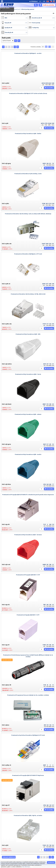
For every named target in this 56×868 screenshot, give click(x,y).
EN (47, 1)
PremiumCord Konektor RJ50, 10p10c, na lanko (28, 815)
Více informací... (26, 867)
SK (54, 1)
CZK (44, 1)
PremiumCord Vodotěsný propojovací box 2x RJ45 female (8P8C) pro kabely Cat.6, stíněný (28, 656)
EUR (40, 1)
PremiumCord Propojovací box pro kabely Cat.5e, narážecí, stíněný (28, 695)
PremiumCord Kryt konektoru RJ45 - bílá (28, 334)
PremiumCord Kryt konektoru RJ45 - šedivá (28, 134)
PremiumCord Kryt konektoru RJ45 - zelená (28, 414)
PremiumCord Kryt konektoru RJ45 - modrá (28, 454)
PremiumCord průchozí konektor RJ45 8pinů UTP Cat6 (28, 735)
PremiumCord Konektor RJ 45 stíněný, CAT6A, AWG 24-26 (28, 294)
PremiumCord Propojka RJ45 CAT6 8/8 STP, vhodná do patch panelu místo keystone (28, 495)
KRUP (10, 5)
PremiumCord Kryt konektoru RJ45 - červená (28, 535)
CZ (50, 1)
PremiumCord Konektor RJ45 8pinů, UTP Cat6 (28, 254)
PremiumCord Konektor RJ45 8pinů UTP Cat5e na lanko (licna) (28, 93)
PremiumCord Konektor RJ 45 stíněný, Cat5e (28, 174)
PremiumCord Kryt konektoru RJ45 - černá (28, 374)
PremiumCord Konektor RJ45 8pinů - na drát (28, 53)
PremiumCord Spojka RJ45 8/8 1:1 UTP (28, 615)
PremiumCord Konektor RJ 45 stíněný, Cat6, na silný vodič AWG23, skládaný (28, 214)
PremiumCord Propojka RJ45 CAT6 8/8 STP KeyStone (28, 775)
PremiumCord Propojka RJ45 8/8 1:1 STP (28, 575)
